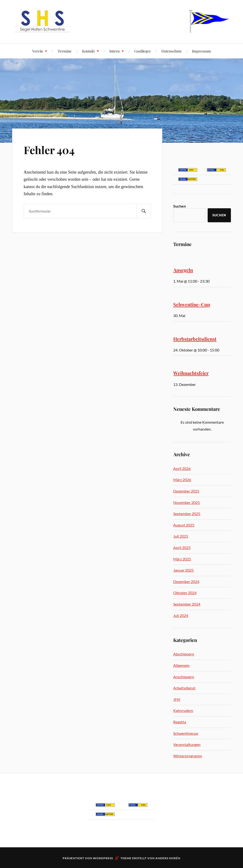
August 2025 (184, 525)
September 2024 (187, 604)
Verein (38, 51)
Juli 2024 (181, 615)
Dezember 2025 (186, 491)
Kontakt (88, 51)
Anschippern (184, 677)
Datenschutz (171, 51)
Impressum (201, 51)
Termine (65, 51)
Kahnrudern (183, 710)
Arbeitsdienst (184, 688)
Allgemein (181, 665)
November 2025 (187, 502)
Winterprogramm (188, 756)
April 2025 (182, 548)
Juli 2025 (181, 536)
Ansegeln (183, 270)
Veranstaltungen (187, 744)
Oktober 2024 (185, 593)
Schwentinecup (186, 733)
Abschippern (184, 654)
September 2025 (187, 514)
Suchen (180, 206)
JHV (177, 699)
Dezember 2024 (186, 581)
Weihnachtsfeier (191, 373)
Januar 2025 (183, 570)
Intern (114, 51)
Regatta (180, 722)
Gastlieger (143, 51)
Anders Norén (168, 858)
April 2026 (182, 468)
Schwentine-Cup (192, 304)
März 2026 (182, 480)
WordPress (103, 858)
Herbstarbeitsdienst (195, 339)
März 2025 (182, 559)
